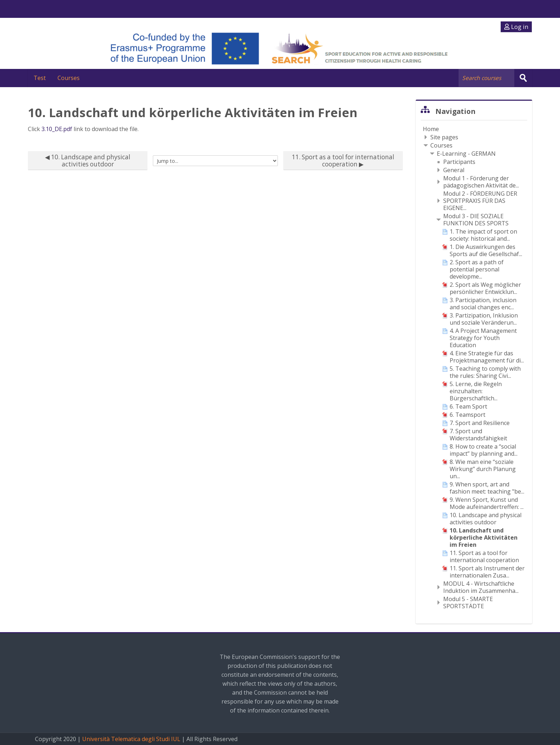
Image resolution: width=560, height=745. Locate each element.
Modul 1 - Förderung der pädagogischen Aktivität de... (481, 181)
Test (41, 78)
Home (431, 129)
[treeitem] (474, 129)
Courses (72, 78)
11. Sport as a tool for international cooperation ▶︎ (343, 160)
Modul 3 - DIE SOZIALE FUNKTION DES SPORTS (476, 219)
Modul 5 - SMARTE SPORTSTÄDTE (468, 602)
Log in (516, 27)
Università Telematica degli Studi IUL (131, 739)
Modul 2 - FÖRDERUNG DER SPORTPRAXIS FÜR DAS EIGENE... (480, 200)
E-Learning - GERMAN (466, 153)
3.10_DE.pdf (57, 129)
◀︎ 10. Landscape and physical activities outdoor (88, 160)
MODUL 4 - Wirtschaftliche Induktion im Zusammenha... (481, 587)
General (454, 170)
